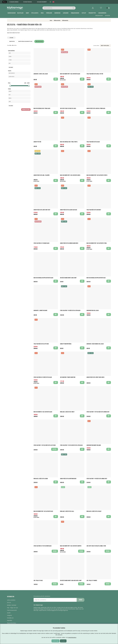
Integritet (9, 615)
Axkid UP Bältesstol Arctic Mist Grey (42, 210)
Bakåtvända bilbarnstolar (25, 41)
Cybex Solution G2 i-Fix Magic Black (41, 243)
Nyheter (107, 16)
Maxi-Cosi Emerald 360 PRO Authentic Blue (96, 278)
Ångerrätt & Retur (12, 623)
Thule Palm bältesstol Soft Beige (41, 344)
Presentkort (99, 16)
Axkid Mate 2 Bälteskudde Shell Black (95, 344)
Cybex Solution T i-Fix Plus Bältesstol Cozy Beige (45, 445)
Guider (9, 613)
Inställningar (55, 641)
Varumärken (102, 13)
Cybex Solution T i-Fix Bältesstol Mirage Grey (97, 479)
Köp (109, 79)
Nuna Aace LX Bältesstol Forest (67, 412)
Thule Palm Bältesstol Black (93, 142)
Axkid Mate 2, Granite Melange (40, 311)
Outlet (84, 13)
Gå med (81, 600)
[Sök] (59, 8)
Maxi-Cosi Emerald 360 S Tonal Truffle (69, 142)
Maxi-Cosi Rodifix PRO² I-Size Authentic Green (70, 175)
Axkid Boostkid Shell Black (93, 311)
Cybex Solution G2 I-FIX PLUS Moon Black (43, 546)
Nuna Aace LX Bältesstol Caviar (41, 479)
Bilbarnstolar (57, 20)
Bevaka (55, 551)
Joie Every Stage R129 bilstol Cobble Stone (96, 546)
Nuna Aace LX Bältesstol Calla (67, 511)
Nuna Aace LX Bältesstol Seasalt (94, 511)
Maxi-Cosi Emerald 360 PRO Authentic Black (43, 278)
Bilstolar (20, 13)
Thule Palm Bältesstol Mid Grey (94, 210)
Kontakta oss (10, 618)
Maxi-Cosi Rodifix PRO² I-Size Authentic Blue (43, 511)
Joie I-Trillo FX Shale (38, 581)
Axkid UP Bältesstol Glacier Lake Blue (69, 210)
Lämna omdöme (11, 600)
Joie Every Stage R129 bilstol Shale (68, 108)
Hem (51, 20)
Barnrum (57, 13)
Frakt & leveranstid (12, 610)
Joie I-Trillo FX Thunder (92, 581)
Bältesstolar (65, 20)
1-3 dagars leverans (14, 2)
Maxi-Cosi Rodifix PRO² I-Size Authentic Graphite (71, 546)
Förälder (49, 13)
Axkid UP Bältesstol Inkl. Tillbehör (41, 175)
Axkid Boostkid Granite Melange (94, 445)
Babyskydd (12, 41)
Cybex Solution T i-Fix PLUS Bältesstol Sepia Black (71, 445)
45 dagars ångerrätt (42, 2)
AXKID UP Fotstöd (37, 142)
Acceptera (63, 641)
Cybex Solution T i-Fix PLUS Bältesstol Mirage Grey (98, 412)
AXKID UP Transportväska (66, 344)
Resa (42, 13)
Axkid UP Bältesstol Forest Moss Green (95, 377)
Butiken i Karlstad (12, 605)
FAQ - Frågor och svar (13, 608)
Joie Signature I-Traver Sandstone (68, 377)
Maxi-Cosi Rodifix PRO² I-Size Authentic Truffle (97, 175)
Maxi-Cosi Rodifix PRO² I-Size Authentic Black (70, 74)
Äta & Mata (35, 13)
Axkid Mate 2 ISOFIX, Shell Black (41, 74)
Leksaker (66, 13)
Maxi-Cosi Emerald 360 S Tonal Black (42, 108)
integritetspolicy (72, 637)
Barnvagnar (12, 13)
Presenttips (92, 13)
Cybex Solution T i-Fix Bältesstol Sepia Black (70, 311)
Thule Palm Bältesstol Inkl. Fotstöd (95, 74)
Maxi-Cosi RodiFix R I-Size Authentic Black (43, 412)
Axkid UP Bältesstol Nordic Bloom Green (69, 243)
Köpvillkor (10, 620)
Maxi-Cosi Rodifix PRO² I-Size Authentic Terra (97, 243)
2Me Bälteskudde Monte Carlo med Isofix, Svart (71, 581)
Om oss (9, 603)
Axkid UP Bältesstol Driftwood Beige (68, 479)
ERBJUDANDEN (75, 13)
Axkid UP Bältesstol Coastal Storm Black (96, 108)
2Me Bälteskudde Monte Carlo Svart (68, 278)
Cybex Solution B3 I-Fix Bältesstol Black (43, 377)
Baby (27, 13)
